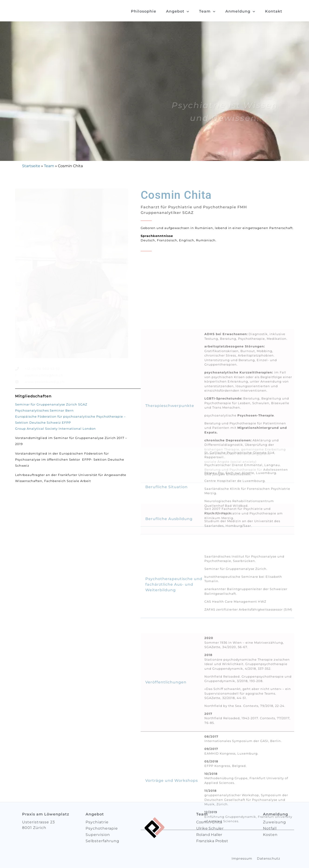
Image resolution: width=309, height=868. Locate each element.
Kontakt (274, 11)
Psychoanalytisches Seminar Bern (44, 410)
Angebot (178, 11)
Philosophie (144, 11)
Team (207, 11)
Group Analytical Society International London (55, 429)
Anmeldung (240, 11)
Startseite (31, 166)
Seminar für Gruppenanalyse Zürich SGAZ (51, 404)
